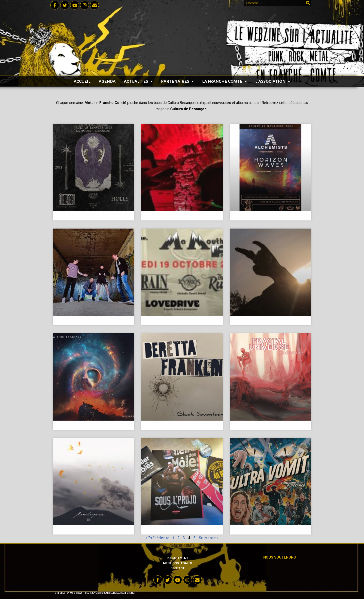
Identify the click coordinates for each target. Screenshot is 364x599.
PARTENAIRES (177, 81)
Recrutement (177, 558)
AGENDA (107, 81)
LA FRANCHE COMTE (224, 81)
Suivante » (209, 538)
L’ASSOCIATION (273, 81)
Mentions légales (177, 563)
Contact (177, 568)
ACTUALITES (138, 81)
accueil (82, 81)
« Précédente (158, 538)
